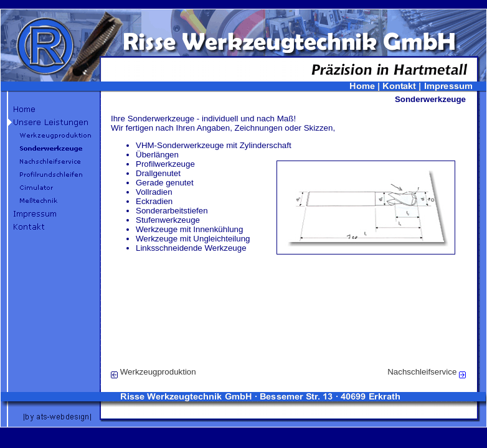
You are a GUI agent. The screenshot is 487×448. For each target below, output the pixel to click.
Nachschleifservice (422, 372)
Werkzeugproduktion (158, 372)
